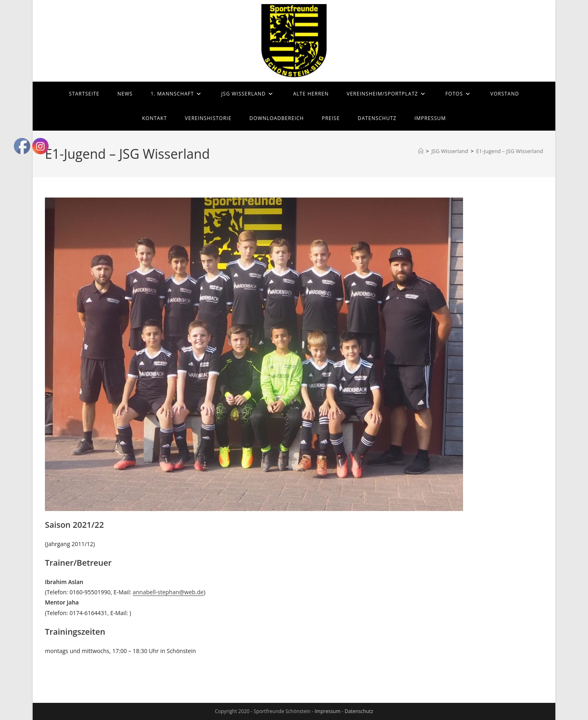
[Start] (421, 151)
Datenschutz (359, 711)
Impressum (327, 711)
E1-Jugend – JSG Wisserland (510, 151)
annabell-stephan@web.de (168, 592)
